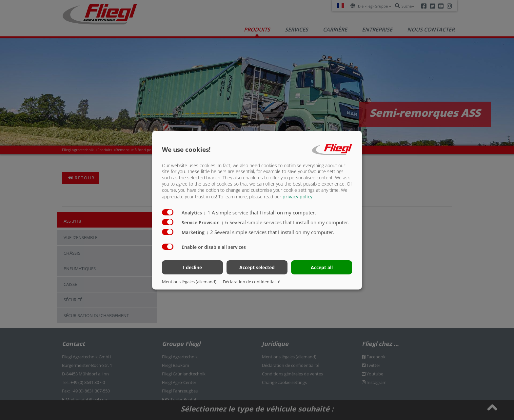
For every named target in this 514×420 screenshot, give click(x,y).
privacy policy (297, 197)
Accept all (322, 267)
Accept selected (257, 267)
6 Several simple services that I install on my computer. (285, 222)
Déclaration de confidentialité (252, 282)
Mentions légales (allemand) (189, 282)
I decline (192, 267)
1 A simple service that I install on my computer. (260, 212)
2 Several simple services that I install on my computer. (270, 232)
